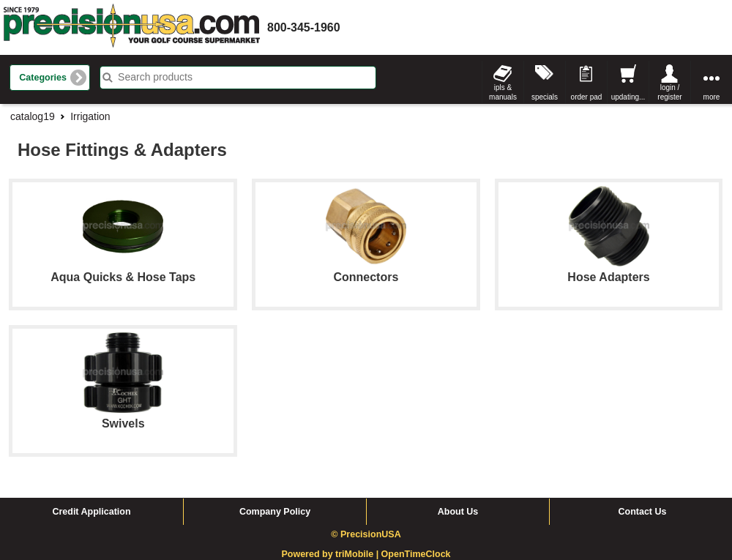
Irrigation (90, 116)
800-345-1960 (304, 27)
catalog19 (33, 116)
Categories (43, 78)
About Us (458, 512)
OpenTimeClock (416, 554)
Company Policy (275, 512)
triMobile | (358, 554)
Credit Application (91, 512)
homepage (132, 27)
